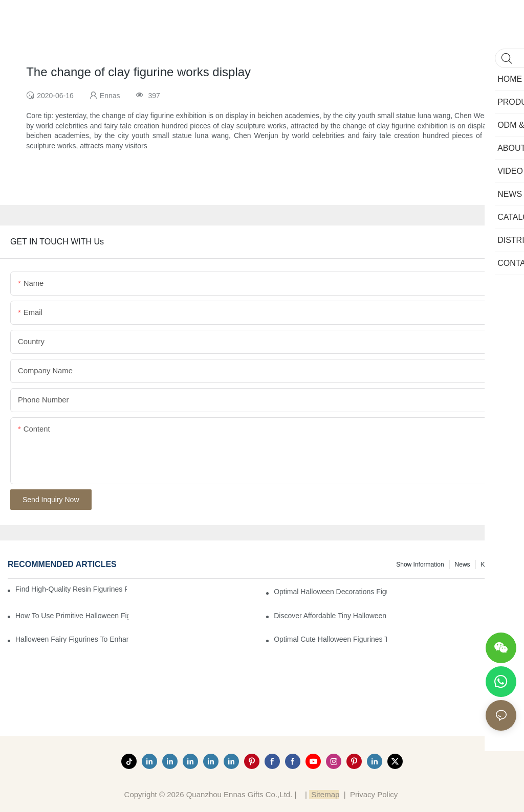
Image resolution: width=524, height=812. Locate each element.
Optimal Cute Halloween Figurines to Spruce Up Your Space (330, 639)
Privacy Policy (374, 794)
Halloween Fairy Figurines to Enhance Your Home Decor (72, 639)
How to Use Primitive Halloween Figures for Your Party (72, 616)
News (463, 565)
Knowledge (496, 565)
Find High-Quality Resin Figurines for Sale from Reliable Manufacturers (71, 589)
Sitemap (324, 794)
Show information (420, 565)
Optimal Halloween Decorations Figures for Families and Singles (330, 592)
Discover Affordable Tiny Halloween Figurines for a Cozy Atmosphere (330, 616)
